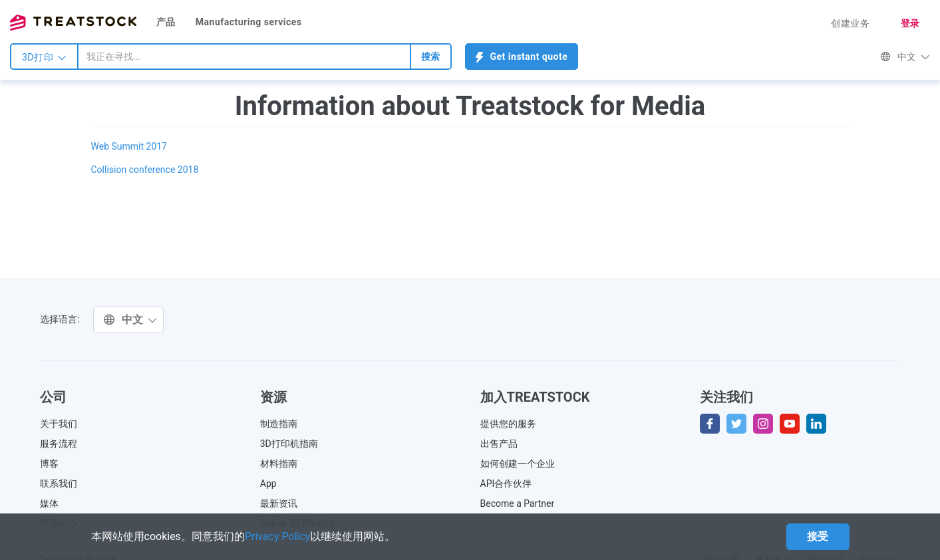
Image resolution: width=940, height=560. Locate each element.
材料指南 (279, 464)
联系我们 (59, 484)
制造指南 (279, 424)
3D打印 (44, 57)
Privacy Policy (278, 536)
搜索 (431, 57)
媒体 (49, 503)
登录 (910, 23)
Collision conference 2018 (145, 170)
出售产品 (499, 444)
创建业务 (850, 23)
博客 (49, 464)
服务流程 (59, 444)
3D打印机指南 (289, 444)
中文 (905, 57)
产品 (166, 22)
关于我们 (59, 424)
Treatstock (73, 23)
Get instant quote (522, 57)
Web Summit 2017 (129, 146)
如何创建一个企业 (518, 464)
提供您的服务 (508, 424)
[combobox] (244, 57)
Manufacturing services (249, 22)
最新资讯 (279, 503)
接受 (818, 536)
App (268, 484)
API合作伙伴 (506, 484)
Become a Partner (518, 503)
